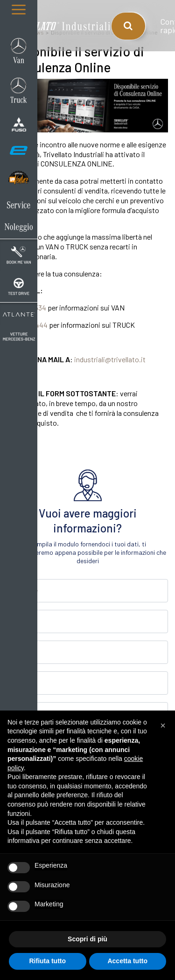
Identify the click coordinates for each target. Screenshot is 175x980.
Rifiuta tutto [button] (47, 961)
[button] (163, 725)
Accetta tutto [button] (127, 961)
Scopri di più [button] (87, 939)
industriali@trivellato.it (110, 359)
